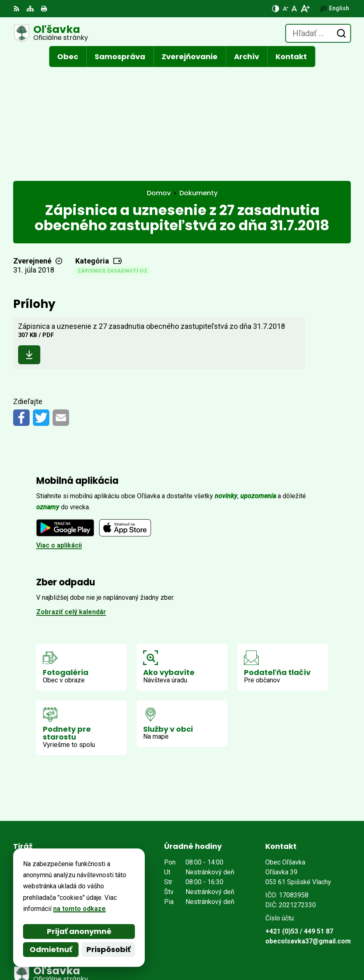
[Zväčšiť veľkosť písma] (305, 9)
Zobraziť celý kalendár (71, 505)
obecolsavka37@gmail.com (308, 834)
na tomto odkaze (79, 909)
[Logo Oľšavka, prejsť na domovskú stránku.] (51, 33)
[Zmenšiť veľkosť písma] (285, 9)
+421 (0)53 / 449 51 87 (299, 824)
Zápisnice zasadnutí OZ (112, 163)
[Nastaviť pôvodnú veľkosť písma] (294, 9)
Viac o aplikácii (59, 438)
